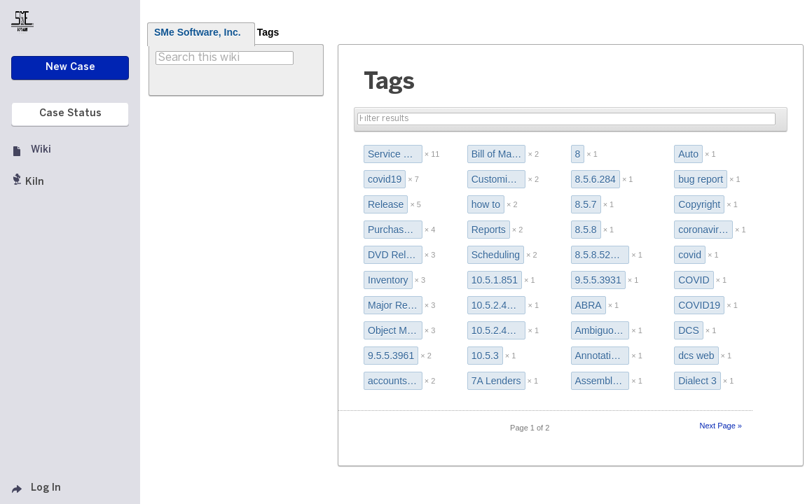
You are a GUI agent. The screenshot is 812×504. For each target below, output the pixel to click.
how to (486, 204)
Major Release (395, 305)
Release (386, 204)
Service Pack (395, 154)
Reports (489, 230)
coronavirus (703, 230)
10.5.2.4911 (497, 330)
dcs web (696, 356)
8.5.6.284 (596, 179)
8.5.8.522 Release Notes (603, 255)
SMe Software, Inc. (198, 32)
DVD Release (395, 255)
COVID (694, 280)
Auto (688, 154)
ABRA (589, 305)
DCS (689, 330)
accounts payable (395, 381)
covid (690, 255)
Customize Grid (499, 179)
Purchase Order (395, 230)
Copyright (699, 204)
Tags (268, 32)
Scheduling (496, 255)
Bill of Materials (499, 154)
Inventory (388, 280)
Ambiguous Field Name (603, 330)
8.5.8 (586, 230)
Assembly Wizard (603, 381)
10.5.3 (485, 356)
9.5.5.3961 (391, 356)
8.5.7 (586, 204)
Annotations (601, 356)
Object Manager (395, 330)
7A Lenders (496, 381)
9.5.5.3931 (598, 280)
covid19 (385, 179)
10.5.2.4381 (497, 305)
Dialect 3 (697, 381)
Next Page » (721, 426)
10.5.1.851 (495, 280)
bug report (701, 179)
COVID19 (699, 305)
